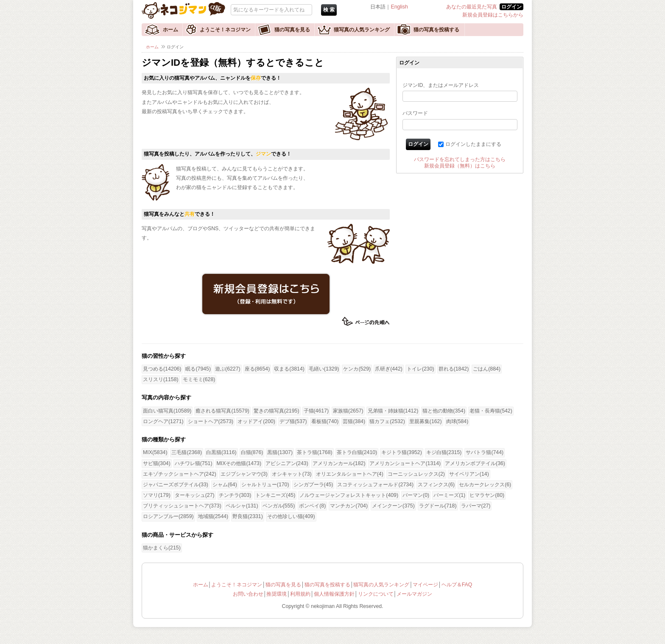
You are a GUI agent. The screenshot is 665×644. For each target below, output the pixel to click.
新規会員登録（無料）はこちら (460, 166)
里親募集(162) (426, 421)
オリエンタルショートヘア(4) (350, 474)
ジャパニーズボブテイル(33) (176, 485)
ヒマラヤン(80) (487, 495)
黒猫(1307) (280, 452)
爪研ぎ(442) (389, 369)
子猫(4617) (316, 411)
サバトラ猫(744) (485, 452)
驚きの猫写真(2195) (277, 411)
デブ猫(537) (293, 421)
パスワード (415, 113)
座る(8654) (257, 369)
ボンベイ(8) (312, 506)
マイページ (425, 585)
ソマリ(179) (157, 495)
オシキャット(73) (292, 474)
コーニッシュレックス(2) (416, 474)
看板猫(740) (325, 421)
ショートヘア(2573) (211, 421)
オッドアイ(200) (256, 421)
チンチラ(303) (235, 495)
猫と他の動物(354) (444, 411)
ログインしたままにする (473, 144)
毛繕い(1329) (324, 369)
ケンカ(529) (357, 369)
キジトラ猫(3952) (402, 452)
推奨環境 (277, 594)
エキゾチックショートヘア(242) (180, 474)
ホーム (170, 30)
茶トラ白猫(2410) (357, 452)
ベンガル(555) (279, 506)
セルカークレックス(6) (485, 485)
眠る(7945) (198, 369)
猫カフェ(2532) (387, 421)
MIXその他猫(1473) (239, 463)
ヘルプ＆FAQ (457, 585)
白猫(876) (252, 452)
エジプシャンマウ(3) (244, 474)
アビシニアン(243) (287, 463)
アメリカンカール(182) (339, 463)
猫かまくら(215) (162, 548)
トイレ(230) (421, 369)
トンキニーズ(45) (275, 495)
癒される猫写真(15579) (222, 411)
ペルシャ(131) (242, 506)
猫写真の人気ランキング (362, 30)
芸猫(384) (354, 421)
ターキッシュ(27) (195, 495)
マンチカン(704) (349, 506)
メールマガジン (414, 594)
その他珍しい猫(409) (291, 516)
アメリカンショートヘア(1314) (405, 463)
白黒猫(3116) (221, 452)
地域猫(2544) (213, 516)
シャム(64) (225, 485)
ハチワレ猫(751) (194, 463)
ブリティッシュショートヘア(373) (182, 506)
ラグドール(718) (438, 506)
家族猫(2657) (348, 411)
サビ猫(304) (157, 463)
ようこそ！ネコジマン (225, 30)
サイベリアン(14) (469, 474)
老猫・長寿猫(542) (491, 411)
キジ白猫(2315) (444, 452)
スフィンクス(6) (436, 485)
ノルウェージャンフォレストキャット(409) (349, 495)
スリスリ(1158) (161, 379)
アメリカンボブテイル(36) (475, 463)
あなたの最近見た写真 (472, 7)
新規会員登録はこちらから (493, 15)
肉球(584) (457, 421)
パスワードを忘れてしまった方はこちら (460, 159)
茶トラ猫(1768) (315, 452)
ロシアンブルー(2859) (168, 516)
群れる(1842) (454, 369)
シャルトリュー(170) (265, 485)
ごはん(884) (487, 369)
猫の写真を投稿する (436, 30)
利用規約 (300, 594)
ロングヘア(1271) (163, 421)
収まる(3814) (289, 369)
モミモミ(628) (199, 379)
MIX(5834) (155, 452)
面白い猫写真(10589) (167, 411)
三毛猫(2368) (187, 452)
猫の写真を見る (292, 30)
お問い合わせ (248, 594)
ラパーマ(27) (476, 506)
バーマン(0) (416, 495)
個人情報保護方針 (334, 594)
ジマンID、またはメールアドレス (441, 85)
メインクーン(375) (393, 506)
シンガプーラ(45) (313, 485)
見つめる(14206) (162, 369)
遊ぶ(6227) (228, 369)
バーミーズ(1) (449, 495)
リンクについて (376, 594)
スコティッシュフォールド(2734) (375, 485)
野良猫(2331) (248, 516)
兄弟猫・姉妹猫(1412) (393, 411)
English (399, 7)
